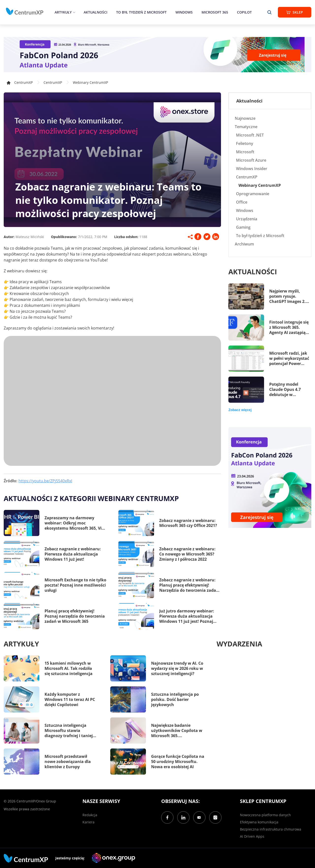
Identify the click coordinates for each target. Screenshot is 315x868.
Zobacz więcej (240, 410)
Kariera (88, 822)
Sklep (295, 12)
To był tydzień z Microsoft (141, 12)
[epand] (73, 12)
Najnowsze (245, 118)
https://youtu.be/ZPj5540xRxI (45, 481)
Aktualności (95, 12)
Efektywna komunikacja (259, 822)
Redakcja (90, 815)
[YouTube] (199, 817)
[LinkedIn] (183, 817)
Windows (184, 12)
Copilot (244, 12)
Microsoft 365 (215, 12)
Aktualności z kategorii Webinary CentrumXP (91, 498)
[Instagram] (215, 817)
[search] (269, 12)
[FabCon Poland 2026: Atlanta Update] (157, 55)
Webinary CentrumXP (90, 82)
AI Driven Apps (252, 836)
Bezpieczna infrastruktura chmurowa (271, 829)
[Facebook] (167, 817)
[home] (25, 11)
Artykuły (63, 12)
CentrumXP (53, 82)
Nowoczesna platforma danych (265, 815)
